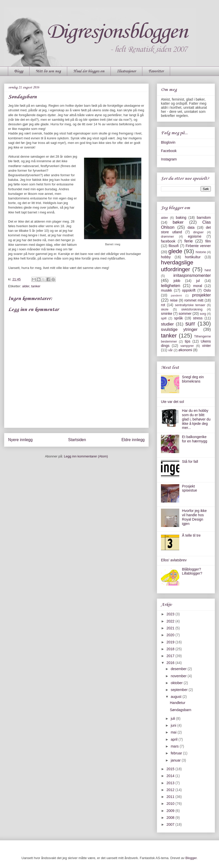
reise (174, 300)
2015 (171, 769)
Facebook (169, 151)
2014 (171, 776)
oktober (177, 683)
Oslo (207, 290)
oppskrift (189, 290)
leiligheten (171, 286)
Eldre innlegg (133, 440)
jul (198, 281)
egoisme (195, 236)
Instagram (169, 159)
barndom (204, 218)
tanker (36, 286)
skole (165, 309)
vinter (207, 346)
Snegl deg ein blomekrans (193, 379)
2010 (171, 804)
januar (176, 760)
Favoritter (156, 71)
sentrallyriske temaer (190, 305)
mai (174, 732)
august (176, 697)
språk (179, 318)
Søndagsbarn (181, 710)
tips (188, 341)
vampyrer (187, 346)
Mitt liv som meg (48, 71)
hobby (166, 257)
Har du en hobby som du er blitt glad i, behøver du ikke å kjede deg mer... (196, 419)
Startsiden (77, 440)
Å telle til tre (191, 535)
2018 (171, 649)
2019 (171, 642)
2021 (171, 628)
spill (164, 318)
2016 (171, 663)
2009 (171, 811)
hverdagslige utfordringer (177, 266)
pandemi (176, 295)
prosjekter (201, 295)
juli (173, 718)
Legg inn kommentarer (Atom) (86, 456)
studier (167, 324)
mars (175, 746)
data (191, 227)
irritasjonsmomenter (192, 275)
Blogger (191, 858)
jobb (177, 281)
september (180, 690)
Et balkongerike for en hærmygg (195, 439)
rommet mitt (194, 300)
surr (190, 324)
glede (175, 251)
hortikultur (193, 257)
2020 (171, 635)
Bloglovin (168, 142)
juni (174, 725)
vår (171, 350)
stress (198, 318)
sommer (185, 314)
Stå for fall (190, 462)
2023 (171, 614)
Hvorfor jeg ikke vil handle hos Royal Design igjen (194, 517)
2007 (171, 824)
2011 (171, 797)
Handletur (178, 703)
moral (197, 286)
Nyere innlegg (20, 440)
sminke (167, 314)
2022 (171, 621)
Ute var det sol (172, 402)
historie (201, 252)
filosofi (174, 246)
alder (26, 286)
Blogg (19, 71)
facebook (168, 241)
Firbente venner (198, 246)
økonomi (185, 350)
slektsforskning (192, 309)
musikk (167, 290)
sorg (203, 314)
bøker (178, 222)
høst (208, 270)
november (179, 676)
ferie (189, 241)
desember (179, 669)
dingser (198, 232)
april (174, 739)
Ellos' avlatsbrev (174, 560)
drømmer (167, 237)
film (208, 241)
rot (163, 305)
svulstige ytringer (179, 329)
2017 (171, 656)
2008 (171, 818)
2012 (171, 790)
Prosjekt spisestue (190, 488)
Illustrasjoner (126, 71)
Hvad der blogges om (89, 71)
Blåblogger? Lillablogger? (192, 571)
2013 (171, 783)
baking (181, 218)
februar (177, 753)
